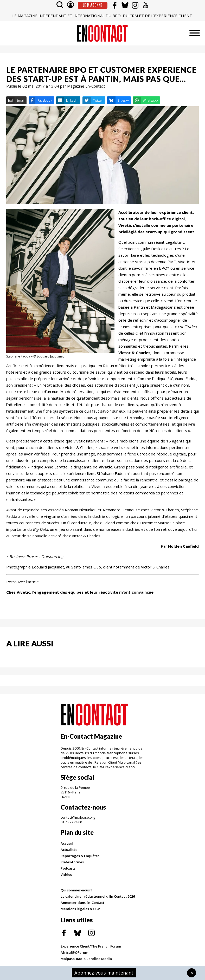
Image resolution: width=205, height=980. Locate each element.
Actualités (69, 850)
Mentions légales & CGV (80, 909)
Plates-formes (72, 862)
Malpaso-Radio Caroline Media (86, 959)
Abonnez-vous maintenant (104, 973)
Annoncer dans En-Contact (82, 903)
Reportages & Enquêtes (80, 856)
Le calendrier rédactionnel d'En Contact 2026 (98, 896)
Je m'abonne (93, 5)
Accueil (67, 843)
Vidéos (66, 875)
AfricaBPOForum (74, 952)
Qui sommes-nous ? (76, 890)
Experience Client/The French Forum (91, 946)
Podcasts (68, 868)
